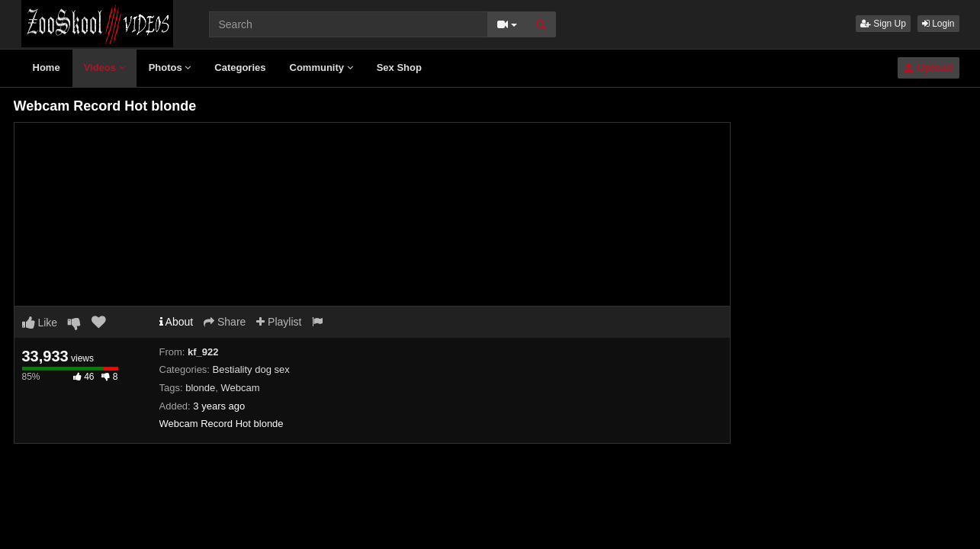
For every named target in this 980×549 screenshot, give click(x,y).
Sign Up (883, 24)
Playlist (279, 322)
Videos (104, 67)
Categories (240, 67)
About (177, 322)
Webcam (240, 388)
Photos (170, 67)
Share (225, 322)
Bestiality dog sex (251, 369)
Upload (928, 68)
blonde (200, 388)
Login (938, 24)
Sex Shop (399, 67)
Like (40, 323)
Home (47, 67)
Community (321, 67)
